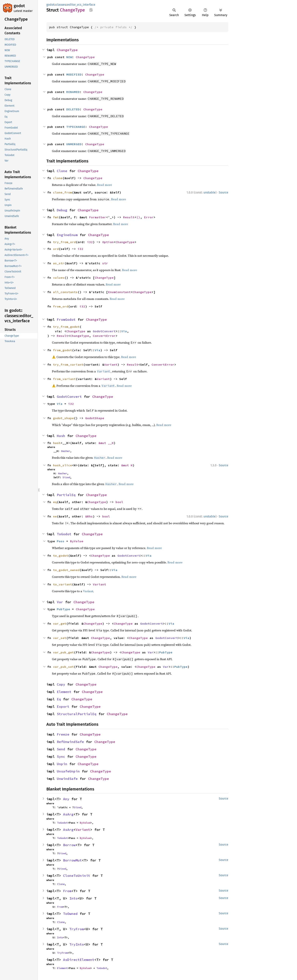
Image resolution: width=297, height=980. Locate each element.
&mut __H (106, 443)
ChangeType (67, 50)
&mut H (127, 465)
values (59, 278)
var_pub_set (63, 667)
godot (19, 6)
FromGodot (66, 320)
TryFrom (77, 929)
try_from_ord (64, 242)
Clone (62, 171)
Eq (59, 699)
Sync (61, 756)
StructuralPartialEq (77, 714)
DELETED (73, 109)
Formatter (98, 217)
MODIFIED (74, 74)
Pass (61, 541)
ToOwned (70, 914)
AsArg (68, 814)
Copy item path (91, 10)
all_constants (65, 292)
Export (63, 707)
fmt (56, 217)
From (67, 891)
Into (73, 898)
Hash (61, 436)
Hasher (66, 451)
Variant (111, 364)
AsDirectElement (79, 960)
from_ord (61, 306)
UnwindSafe (67, 779)
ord (56, 249)
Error (149, 217)
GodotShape (95, 418)
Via (124, 331)
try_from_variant (68, 364)
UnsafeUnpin (68, 771)
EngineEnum (67, 235)
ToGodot (64, 534)
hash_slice (63, 465)
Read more (104, 185)
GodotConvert (104, 331)
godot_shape (63, 418)
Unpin (62, 764)
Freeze (63, 734)
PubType (63, 609)
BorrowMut (72, 860)
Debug (62, 210)
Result (129, 217)
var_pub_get (63, 652)
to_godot (61, 556)
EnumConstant (119, 292)
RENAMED (73, 92)
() (138, 217)
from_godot (63, 350)
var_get (60, 623)
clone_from (63, 192)
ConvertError (104, 336)
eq (55, 502)
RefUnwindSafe (70, 742)
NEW (69, 57)
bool (119, 502)
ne (55, 516)
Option (108, 242)
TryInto (77, 944)
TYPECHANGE (76, 127)
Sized (66, 477)
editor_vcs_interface (81, 5)
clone (58, 178)
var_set (60, 638)
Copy (61, 684)
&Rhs (89, 516)
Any (66, 799)
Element (64, 692)
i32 (90, 242)
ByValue (77, 541)
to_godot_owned (66, 570)
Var (60, 602)
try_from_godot (66, 327)
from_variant (64, 379)
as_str (59, 263)
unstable (209, 192)
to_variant (63, 584)
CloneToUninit (77, 876)
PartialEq (66, 495)
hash (57, 443)
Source (224, 192)
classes (61, 5)
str (105, 263)
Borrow (69, 845)
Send (61, 749)
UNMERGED (74, 144)
